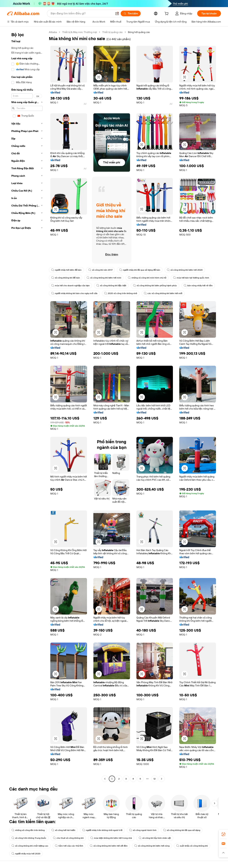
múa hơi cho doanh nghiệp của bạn (70, 286)
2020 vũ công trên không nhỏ (121, 293)
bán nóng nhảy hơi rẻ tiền (198, 286)
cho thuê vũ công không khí (68, 838)
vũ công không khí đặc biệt (111, 286)
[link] (223, 834)
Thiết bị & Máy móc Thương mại (80, 32)
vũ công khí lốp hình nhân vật (155, 838)
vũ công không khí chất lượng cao (30, 846)
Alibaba (53, 32)
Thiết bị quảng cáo (112, 32)
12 (154, 779)
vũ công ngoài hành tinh (143, 830)
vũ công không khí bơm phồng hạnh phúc (155, 286)
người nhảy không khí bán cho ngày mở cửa (74, 293)
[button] (117, 13)
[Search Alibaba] (81, 13)
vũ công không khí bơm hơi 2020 (185, 270)
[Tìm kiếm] (131, 13)
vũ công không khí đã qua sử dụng (182, 830)
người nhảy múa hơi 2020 (26, 854)
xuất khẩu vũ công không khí (192, 846)
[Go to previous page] (105, 779)
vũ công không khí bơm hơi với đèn (109, 846)
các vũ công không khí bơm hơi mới (163, 293)
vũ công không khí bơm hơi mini (104, 278)
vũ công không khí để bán (66, 278)
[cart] (167, 14)
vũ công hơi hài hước (63, 830)
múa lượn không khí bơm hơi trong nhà (111, 838)
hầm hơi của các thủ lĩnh (69, 846)
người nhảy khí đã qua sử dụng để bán (140, 270)
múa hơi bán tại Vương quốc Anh (191, 278)
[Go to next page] (162, 779)
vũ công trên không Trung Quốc (29, 838)
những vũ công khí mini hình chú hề (147, 278)
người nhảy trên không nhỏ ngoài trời (102, 830)
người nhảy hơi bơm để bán (66, 270)
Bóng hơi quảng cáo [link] (139, 32)
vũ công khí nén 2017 (100, 270)
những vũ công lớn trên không (28, 830)
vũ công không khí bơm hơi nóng (152, 846)
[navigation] (27, 406)
